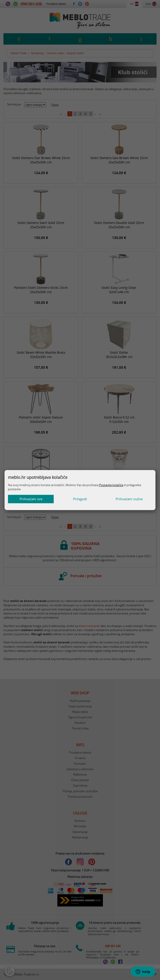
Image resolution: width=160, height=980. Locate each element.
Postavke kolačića (111, 485)
